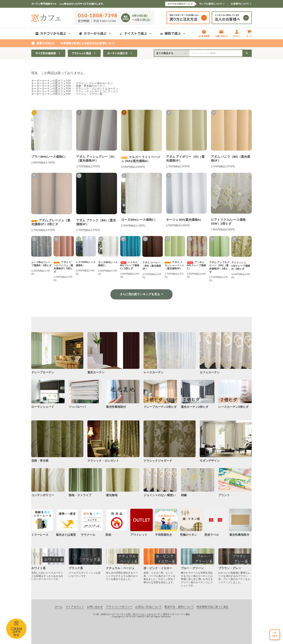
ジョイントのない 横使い (160, 482)
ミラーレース (42, 522)
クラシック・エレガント (113, 441)
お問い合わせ (221, 33)
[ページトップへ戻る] (275, 635)
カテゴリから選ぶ (53, 33)
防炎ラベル (216, 522)
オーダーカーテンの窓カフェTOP (51, 81)
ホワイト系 (48, 565)
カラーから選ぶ (95, 33)
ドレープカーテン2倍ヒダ (160, 394)
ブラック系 (85, 563)
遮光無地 (123, 482)
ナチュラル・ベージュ (123, 565)
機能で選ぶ (173, 33)
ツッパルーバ (85, 394)
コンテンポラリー (48, 482)
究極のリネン (191, 522)
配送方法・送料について (179, 607)
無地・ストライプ (85, 482)
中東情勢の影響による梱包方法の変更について (88, 43)
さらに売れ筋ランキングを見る (140, 294)
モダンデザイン (226, 441)
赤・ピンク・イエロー (160, 566)
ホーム (59, 607)
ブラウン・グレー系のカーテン (94, 83)
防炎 (117, 522)
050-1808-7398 (98, 15)
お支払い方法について (148, 607)
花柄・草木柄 (57, 441)
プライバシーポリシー (119, 607)
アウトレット (141, 522)
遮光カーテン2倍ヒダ (198, 394)
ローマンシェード (48, 394)
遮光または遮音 (67, 522)
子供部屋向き (166, 522)
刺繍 (198, 482)
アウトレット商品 (84, 53)
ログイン (237, 33)
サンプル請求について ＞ (212, 4)
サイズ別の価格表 (48, 53)
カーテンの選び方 (120, 53)
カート (249, 33)
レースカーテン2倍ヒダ (235, 394)
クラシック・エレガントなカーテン (97, 89)
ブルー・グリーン (198, 568)
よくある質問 (204, 33)
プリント (235, 482)
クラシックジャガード (170, 441)
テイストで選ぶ (136, 33)
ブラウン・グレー (235, 566)
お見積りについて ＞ (241, 4)
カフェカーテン (226, 353)
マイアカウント (75, 607)
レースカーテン (170, 353)
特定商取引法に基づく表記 (213, 607)
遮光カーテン (113, 353)
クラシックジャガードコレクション (97, 91)
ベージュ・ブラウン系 (89, 94)
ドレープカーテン (57, 353)
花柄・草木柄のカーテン (90, 86)
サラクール (92, 522)
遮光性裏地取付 (123, 394)
